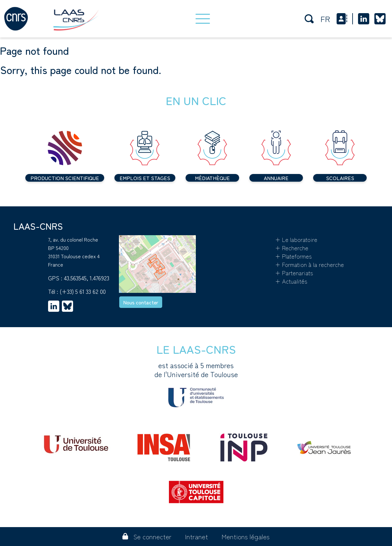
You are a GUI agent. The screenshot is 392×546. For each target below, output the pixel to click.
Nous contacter (141, 302)
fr (325, 19)
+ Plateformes (293, 256)
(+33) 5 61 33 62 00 (83, 291)
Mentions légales (246, 537)
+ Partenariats (294, 273)
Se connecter (147, 537)
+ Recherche (292, 248)
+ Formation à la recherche (309, 264)
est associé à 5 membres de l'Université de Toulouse (196, 384)
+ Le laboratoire (296, 239)
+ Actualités (291, 281)
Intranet (196, 537)
